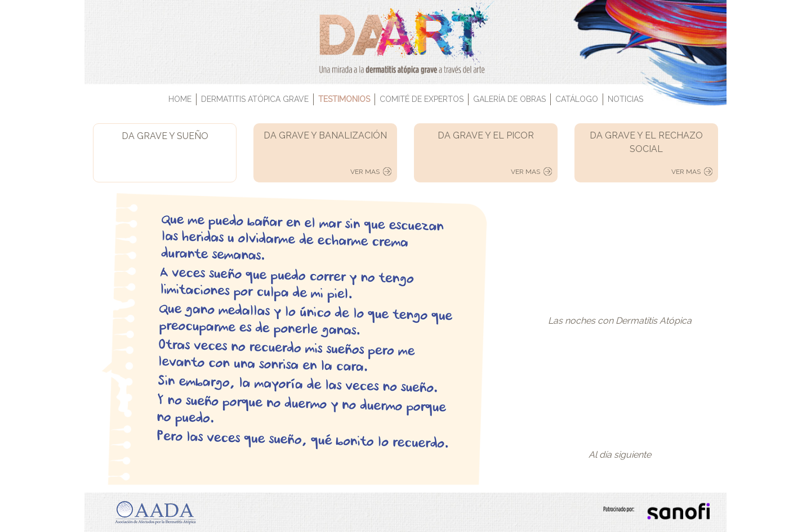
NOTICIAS (625, 99)
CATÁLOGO (577, 99)
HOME (180, 99)
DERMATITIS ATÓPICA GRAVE (255, 99)
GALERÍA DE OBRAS (509, 99)
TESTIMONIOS (344, 99)
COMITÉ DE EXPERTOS (422, 99)
